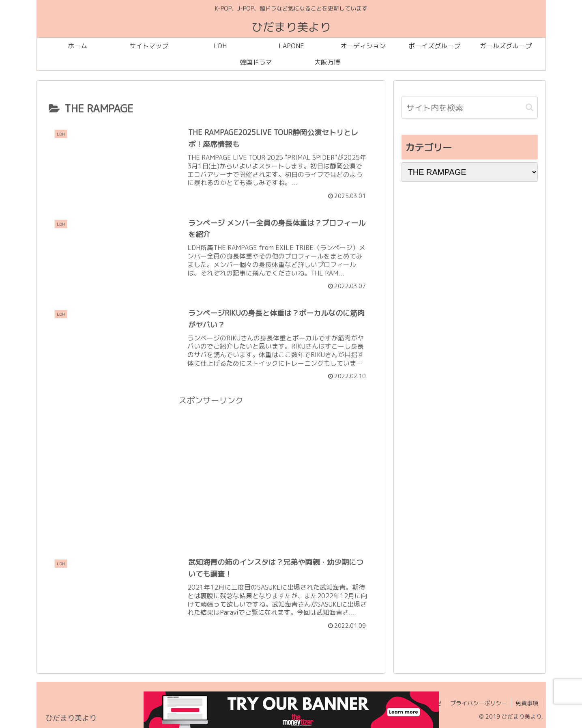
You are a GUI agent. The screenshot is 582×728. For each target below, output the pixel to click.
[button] (529, 107)
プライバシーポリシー (479, 703)
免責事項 (527, 703)
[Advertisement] (211, 464)
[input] (470, 108)
